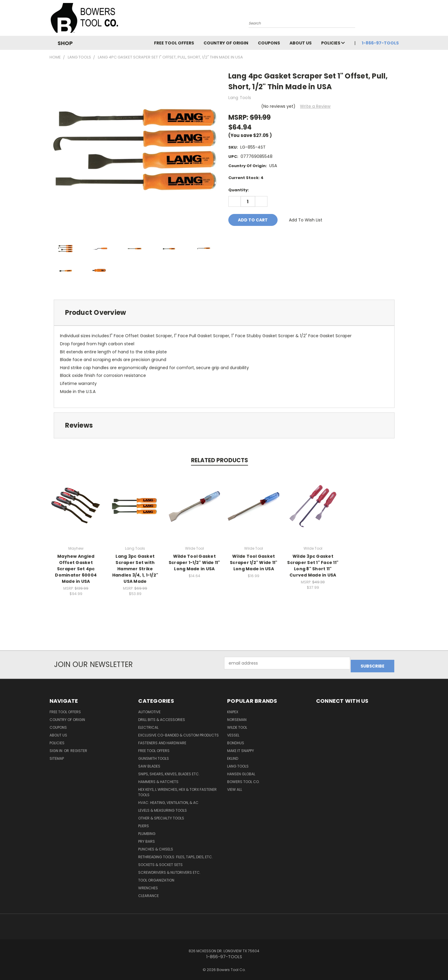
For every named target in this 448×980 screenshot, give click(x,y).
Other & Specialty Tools (161, 815)
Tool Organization (156, 877)
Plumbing (147, 831)
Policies (333, 43)
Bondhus (236, 740)
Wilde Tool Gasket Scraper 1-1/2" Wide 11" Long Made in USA (194, 563)
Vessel (233, 732)
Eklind (233, 755)
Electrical (148, 724)
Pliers (144, 823)
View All (235, 786)
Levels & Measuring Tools (163, 807)
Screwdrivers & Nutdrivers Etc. (169, 869)
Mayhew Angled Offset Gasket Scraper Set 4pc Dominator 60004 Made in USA (76, 569)
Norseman (237, 717)
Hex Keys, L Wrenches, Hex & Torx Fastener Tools (177, 789)
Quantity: (239, 190)
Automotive (149, 709)
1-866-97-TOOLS (380, 43)
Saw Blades (149, 763)
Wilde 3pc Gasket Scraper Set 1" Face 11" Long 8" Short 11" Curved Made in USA (313, 566)
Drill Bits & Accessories (162, 717)
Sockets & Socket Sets (160, 862)
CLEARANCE (148, 893)
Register (79, 748)
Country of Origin (226, 43)
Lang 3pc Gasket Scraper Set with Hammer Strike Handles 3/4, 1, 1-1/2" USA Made (135, 569)
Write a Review (315, 106)
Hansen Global (241, 771)
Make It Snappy (241, 748)
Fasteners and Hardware (162, 740)
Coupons (269, 43)
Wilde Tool (237, 724)
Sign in (56, 748)
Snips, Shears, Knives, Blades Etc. (169, 771)
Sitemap (57, 755)
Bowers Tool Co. (243, 779)
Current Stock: (246, 178)
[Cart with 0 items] (397, 19)
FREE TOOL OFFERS (174, 43)
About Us (301, 43)
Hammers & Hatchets (158, 779)
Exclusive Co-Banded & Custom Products (178, 732)
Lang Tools (238, 763)
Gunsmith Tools (154, 755)
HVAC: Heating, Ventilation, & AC (168, 800)
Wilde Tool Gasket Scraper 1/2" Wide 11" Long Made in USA (254, 563)
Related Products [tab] (220, 460)
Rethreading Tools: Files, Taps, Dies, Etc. (175, 854)
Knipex (233, 709)
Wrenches (148, 885)
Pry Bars (147, 838)
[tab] (224, 313)
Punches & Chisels (156, 846)
